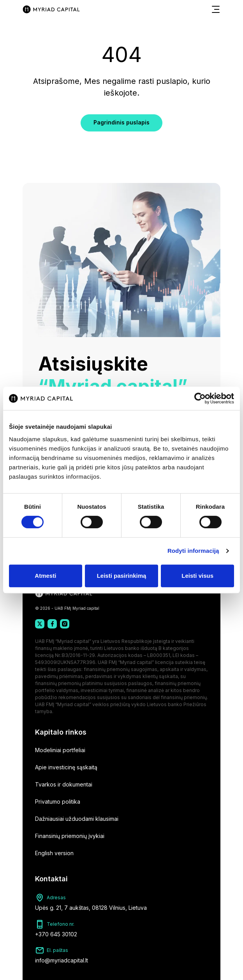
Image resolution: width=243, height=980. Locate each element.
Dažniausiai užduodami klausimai (77, 819)
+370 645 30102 (56, 934)
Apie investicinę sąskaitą (66, 767)
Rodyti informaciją (193, 551)
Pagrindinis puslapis (121, 122)
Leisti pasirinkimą (122, 576)
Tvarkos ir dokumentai (64, 784)
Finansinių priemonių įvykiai (70, 836)
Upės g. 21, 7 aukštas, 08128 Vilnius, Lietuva (91, 908)
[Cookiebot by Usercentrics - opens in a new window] (200, 398)
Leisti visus (197, 576)
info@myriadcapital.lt (62, 960)
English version (54, 853)
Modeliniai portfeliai (60, 750)
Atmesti (45, 576)
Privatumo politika (58, 802)
